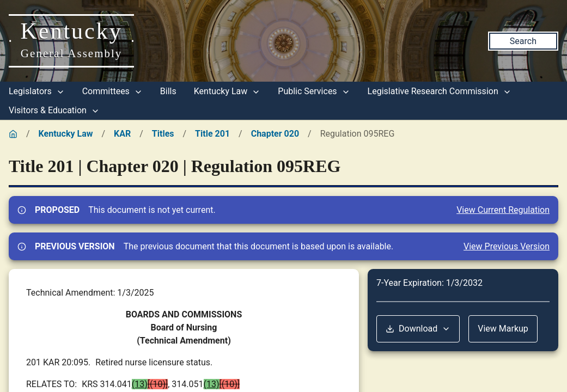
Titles (163, 134)
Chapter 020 (275, 134)
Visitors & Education (54, 110)
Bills (168, 91)
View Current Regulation (503, 210)
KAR (122, 134)
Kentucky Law (227, 91)
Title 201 (212, 134)
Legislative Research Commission (440, 91)
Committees (112, 91)
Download (418, 329)
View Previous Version (507, 246)
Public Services (314, 91)
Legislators (37, 91)
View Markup (503, 329)
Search (523, 41)
